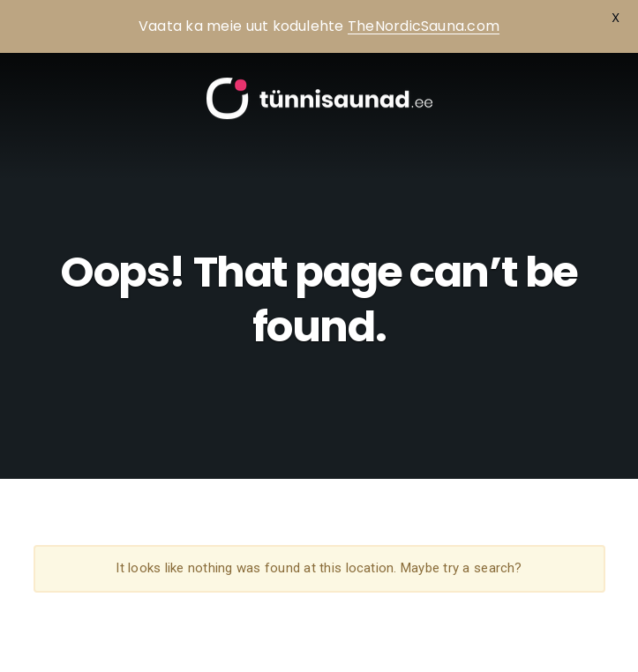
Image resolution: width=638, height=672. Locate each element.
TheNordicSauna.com (424, 26)
